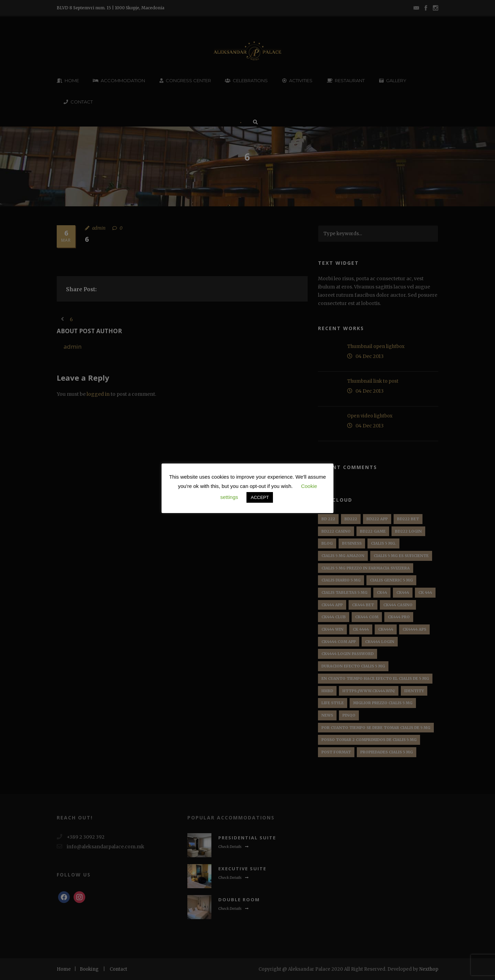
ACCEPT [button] (260, 497)
